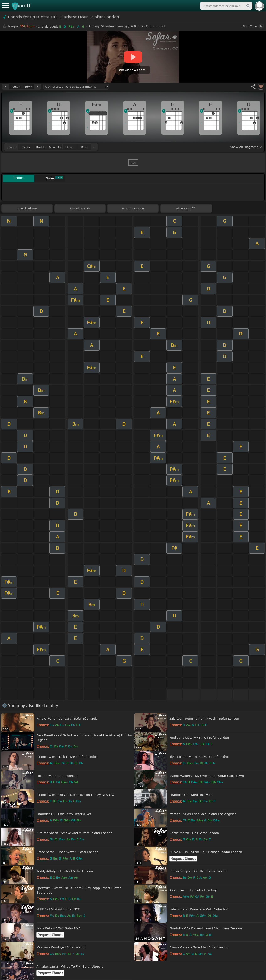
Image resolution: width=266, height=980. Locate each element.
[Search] (248, 6)
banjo (70, 147)
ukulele (41, 147)
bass (84, 147)
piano (26, 147)
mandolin (55, 147)
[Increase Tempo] (37, 87)
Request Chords (183, 859)
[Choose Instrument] (94, 147)
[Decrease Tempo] (6, 87)
